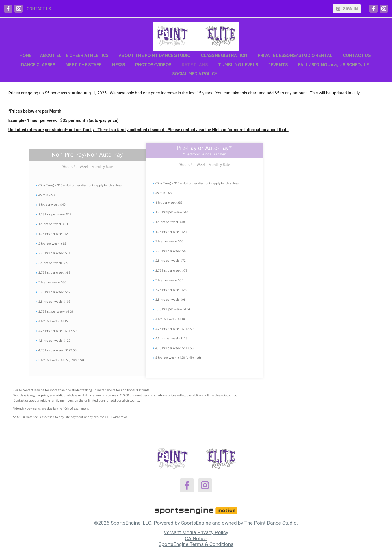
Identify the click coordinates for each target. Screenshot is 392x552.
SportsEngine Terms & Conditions (196, 544)
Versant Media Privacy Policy (196, 532)
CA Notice (196, 538)
